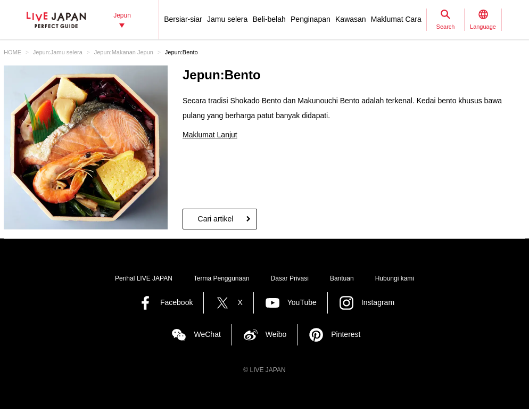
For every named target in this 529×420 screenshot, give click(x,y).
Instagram (378, 302)
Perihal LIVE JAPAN (144, 278)
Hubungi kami (395, 278)
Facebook (176, 302)
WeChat (207, 334)
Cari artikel (216, 219)
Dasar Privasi (290, 278)
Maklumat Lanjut (210, 135)
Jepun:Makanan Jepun (124, 52)
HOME (13, 52)
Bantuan (342, 278)
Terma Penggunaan (222, 278)
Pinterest (346, 334)
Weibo (276, 334)
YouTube (302, 302)
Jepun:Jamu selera (58, 52)
